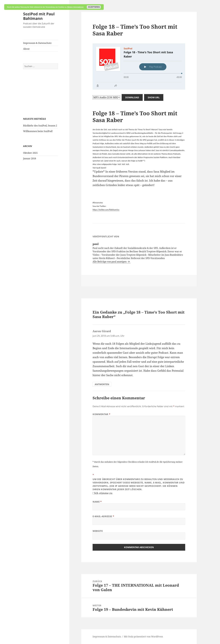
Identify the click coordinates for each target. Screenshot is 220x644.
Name (97, 502)
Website (98, 531)
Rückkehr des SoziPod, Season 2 (40, 126)
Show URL (154, 97)
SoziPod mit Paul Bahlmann (39, 16)
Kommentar (101, 414)
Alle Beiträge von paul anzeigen (110, 262)
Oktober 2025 (30, 153)
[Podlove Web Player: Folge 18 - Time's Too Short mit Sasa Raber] (139, 67)
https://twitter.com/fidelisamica (106, 210)
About (26, 49)
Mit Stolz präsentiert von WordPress (143, 637)
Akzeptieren (94, 7)
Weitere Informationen (75, 7)
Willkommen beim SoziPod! (38, 131)
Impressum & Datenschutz (37, 43)
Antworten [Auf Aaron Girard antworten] (102, 384)
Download (132, 97)
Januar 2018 (30, 158)
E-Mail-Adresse (103, 516)
